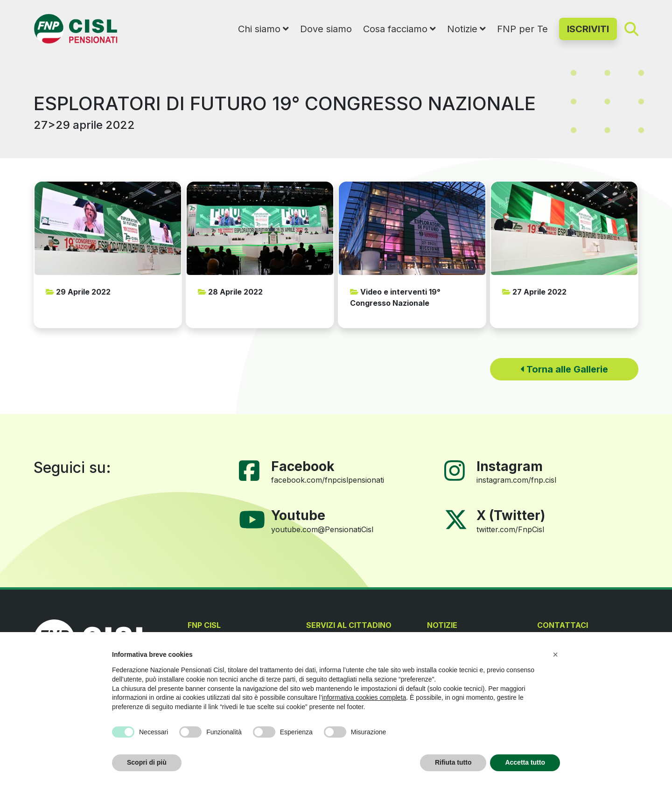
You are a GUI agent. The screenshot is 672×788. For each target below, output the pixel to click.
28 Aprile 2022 (230, 292)
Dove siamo (326, 29)
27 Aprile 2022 (534, 292)
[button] (555, 654)
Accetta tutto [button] (525, 762)
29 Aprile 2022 (78, 292)
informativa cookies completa (364, 697)
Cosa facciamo (395, 29)
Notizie (462, 29)
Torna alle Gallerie (564, 369)
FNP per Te (522, 29)
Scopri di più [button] (147, 762)
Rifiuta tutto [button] (453, 762)
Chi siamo (259, 29)
